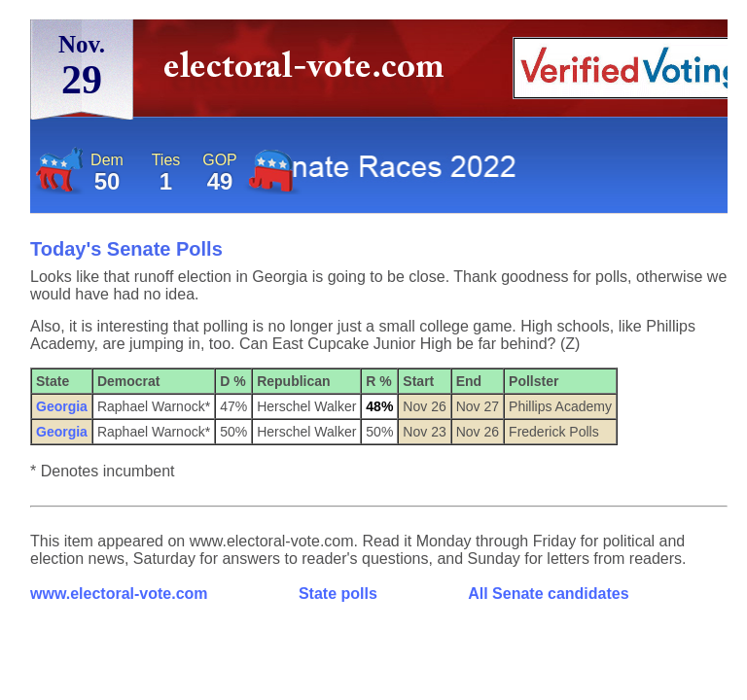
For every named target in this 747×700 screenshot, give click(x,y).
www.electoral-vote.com (119, 594)
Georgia (62, 406)
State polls (338, 594)
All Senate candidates (548, 594)
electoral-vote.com (310, 72)
